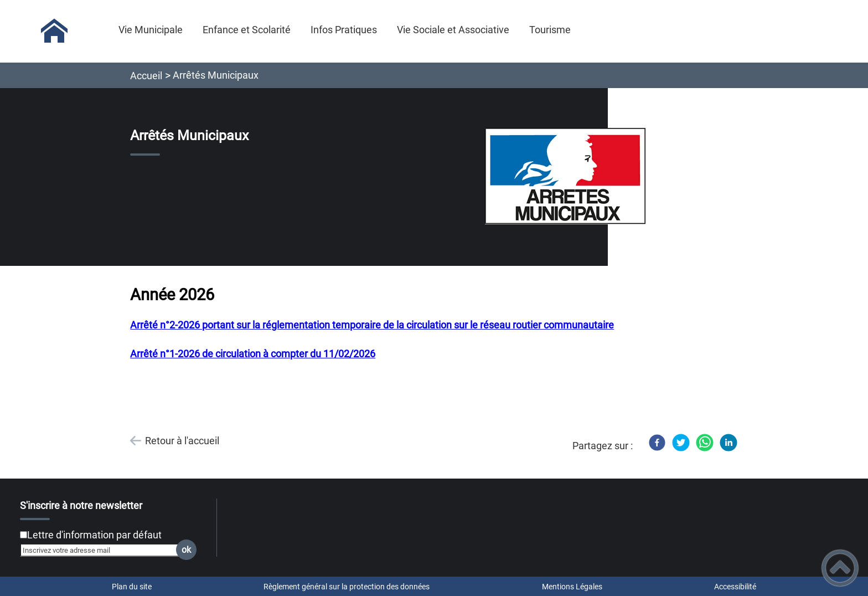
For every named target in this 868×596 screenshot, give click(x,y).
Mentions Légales (572, 587)
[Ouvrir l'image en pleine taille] (565, 177)
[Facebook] (657, 443)
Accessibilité (735, 587)
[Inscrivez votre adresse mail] (104, 550)
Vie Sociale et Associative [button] (453, 30)
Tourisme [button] (550, 30)
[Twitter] (681, 443)
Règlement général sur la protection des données (347, 587)
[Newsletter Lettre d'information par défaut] (24, 535)
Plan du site (132, 587)
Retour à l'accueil (182, 441)
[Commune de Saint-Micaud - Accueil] (55, 31)
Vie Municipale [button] (151, 30)
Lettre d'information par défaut (94, 535)
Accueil (146, 76)
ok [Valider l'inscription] (186, 550)
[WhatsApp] (705, 443)
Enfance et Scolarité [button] (247, 30)
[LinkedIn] (728, 443)
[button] (840, 568)
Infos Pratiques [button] (344, 30)
